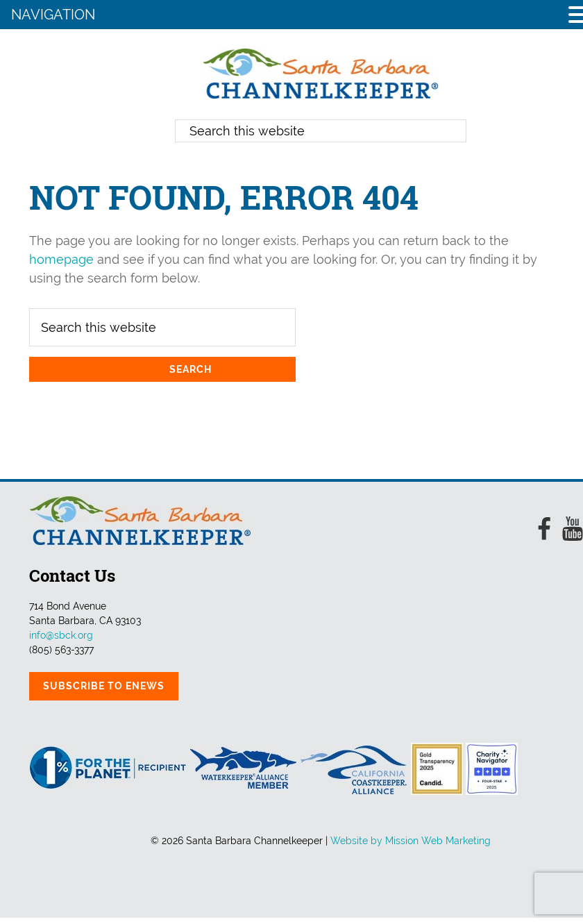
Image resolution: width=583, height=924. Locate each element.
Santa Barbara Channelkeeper (321, 74)
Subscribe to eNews (104, 686)
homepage (61, 259)
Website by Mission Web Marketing (411, 841)
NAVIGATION (53, 15)
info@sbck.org (61, 635)
